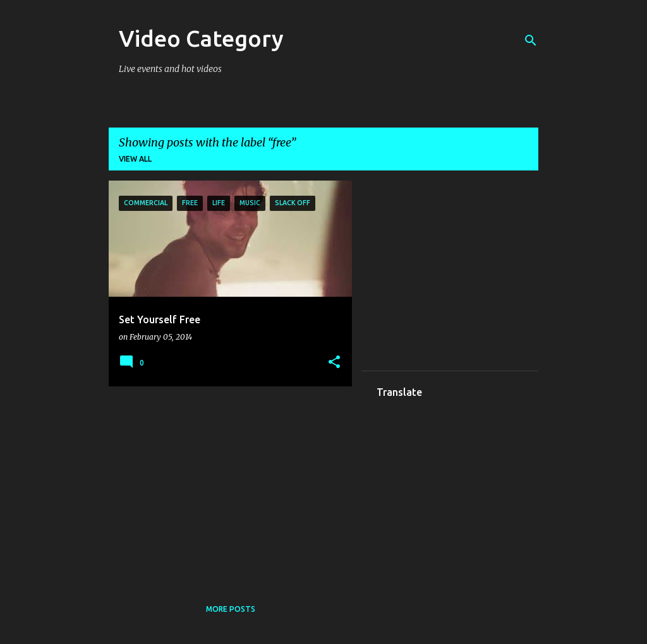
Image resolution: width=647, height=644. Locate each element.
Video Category (201, 38)
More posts (231, 609)
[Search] (531, 40)
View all (135, 159)
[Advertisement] (226, 484)
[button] (334, 363)
